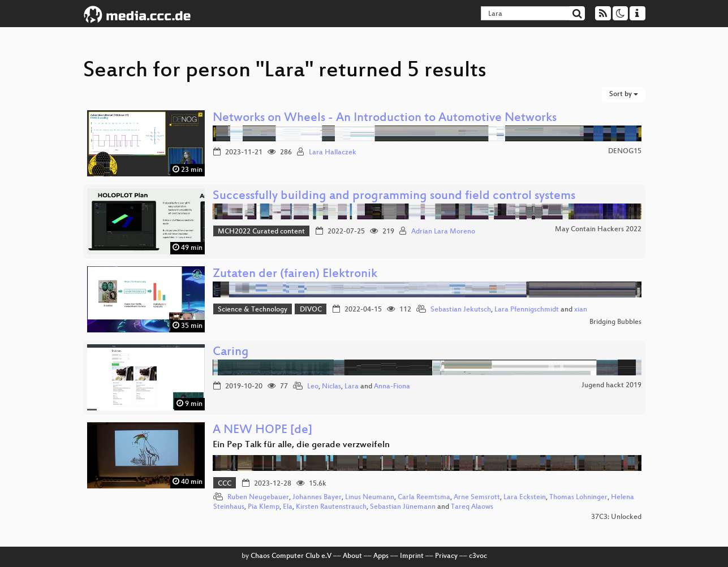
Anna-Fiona (392, 387)
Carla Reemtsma (424, 497)
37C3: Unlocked (616, 517)
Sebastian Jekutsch (461, 310)
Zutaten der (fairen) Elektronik (295, 274)
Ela (288, 507)
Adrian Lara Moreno (443, 232)
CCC (225, 484)
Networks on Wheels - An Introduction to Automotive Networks (385, 118)
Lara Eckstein (525, 497)
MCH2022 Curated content (261, 232)
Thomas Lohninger (578, 497)
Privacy (446, 556)
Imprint (412, 556)
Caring (231, 352)
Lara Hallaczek (333, 153)
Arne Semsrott (477, 497)
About (352, 556)
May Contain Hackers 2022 (598, 230)
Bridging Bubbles (615, 322)
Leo (313, 387)
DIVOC (311, 310)
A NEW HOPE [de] (262, 430)
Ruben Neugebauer (258, 497)
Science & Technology (253, 310)
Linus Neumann (370, 497)
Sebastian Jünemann (403, 507)
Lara (352, 387)
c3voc (478, 556)
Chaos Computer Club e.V (291, 556)
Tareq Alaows (472, 507)
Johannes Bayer (317, 497)
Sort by (624, 94)
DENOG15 (625, 152)
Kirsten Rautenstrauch (331, 507)
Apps (381, 556)
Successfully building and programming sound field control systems (394, 196)
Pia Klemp (264, 507)
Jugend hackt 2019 (611, 386)
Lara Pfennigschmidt (527, 310)
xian (581, 310)
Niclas (331, 387)
